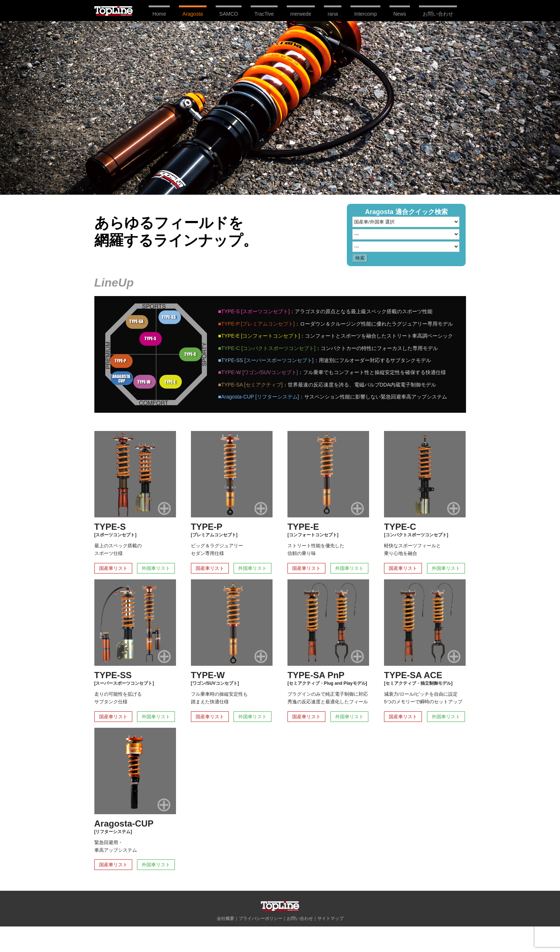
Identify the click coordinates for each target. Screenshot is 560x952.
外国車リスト (156, 568)
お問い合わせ (300, 918)
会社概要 (226, 918)
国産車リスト (113, 568)
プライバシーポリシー (261, 918)
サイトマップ (330, 918)
